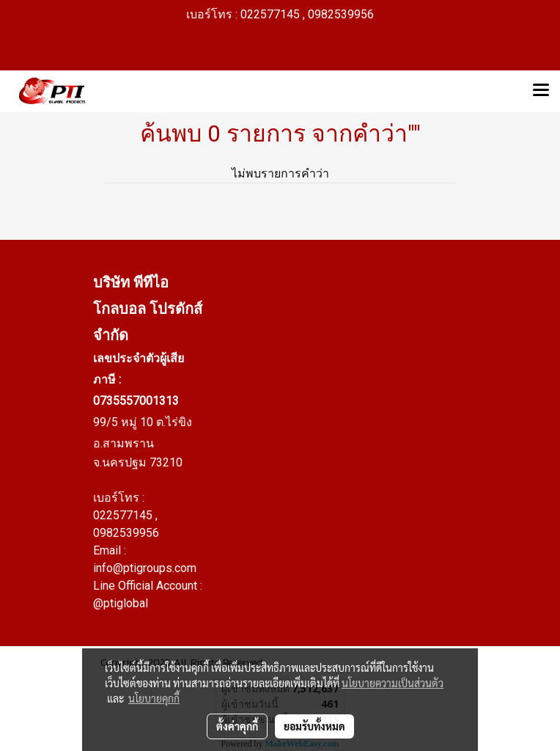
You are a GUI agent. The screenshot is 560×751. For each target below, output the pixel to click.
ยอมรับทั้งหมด (314, 726)
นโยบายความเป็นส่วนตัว (393, 683)
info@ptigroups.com (145, 568)
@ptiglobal (121, 603)
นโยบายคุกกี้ (154, 698)
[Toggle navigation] (541, 91)
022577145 (124, 515)
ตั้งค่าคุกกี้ (237, 726)
